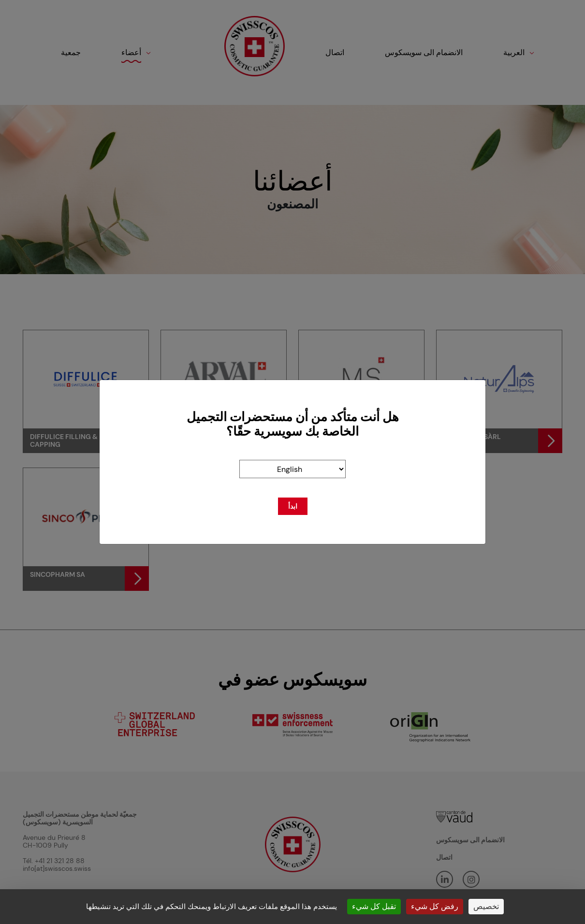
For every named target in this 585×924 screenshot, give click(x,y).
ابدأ (293, 506)
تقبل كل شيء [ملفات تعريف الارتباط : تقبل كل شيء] (374, 906)
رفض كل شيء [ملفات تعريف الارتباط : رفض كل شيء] (435, 906)
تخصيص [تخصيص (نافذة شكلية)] (486, 906)
